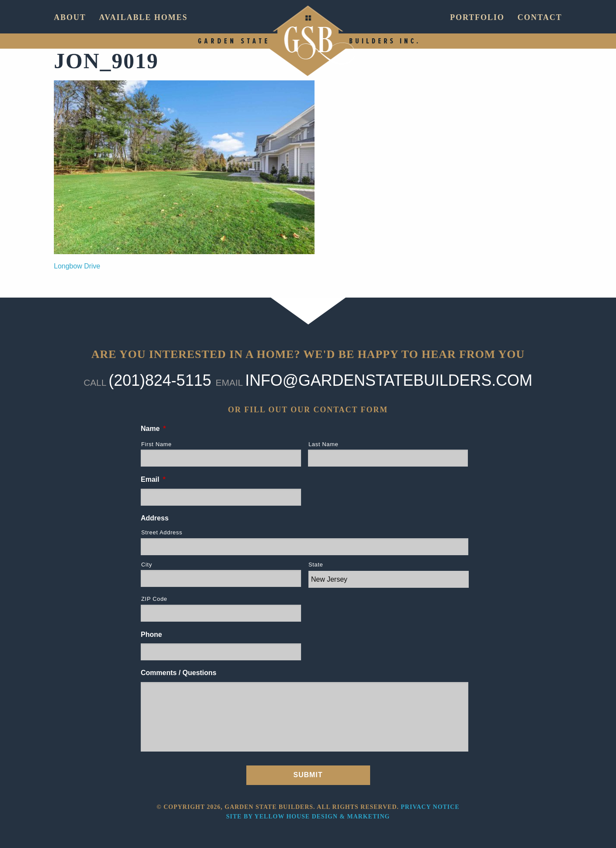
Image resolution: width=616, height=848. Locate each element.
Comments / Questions (179, 673)
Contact (540, 17)
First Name (156, 444)
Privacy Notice (430, 807)
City (147, 565)
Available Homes (143, 17)
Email (153, 479)
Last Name (323, 444)
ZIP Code (154, 599)
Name (153, 429)
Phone (151, 634)
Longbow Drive (77, 266)
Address (155, 518)
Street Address (162, 532)
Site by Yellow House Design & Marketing (308, 817)
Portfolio (477, 17)
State (316, 565)
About (70, 17)
